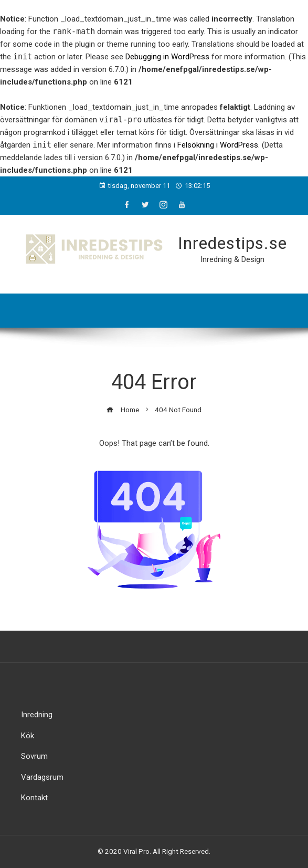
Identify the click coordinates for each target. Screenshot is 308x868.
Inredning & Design (232, 259)
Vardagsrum (42, 777)
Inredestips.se (232, 243)
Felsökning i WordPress (218, 145)
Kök (28, 736)
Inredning (37, 715)
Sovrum (34, 756)
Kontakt (34, 798)
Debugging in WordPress (167, 57)
